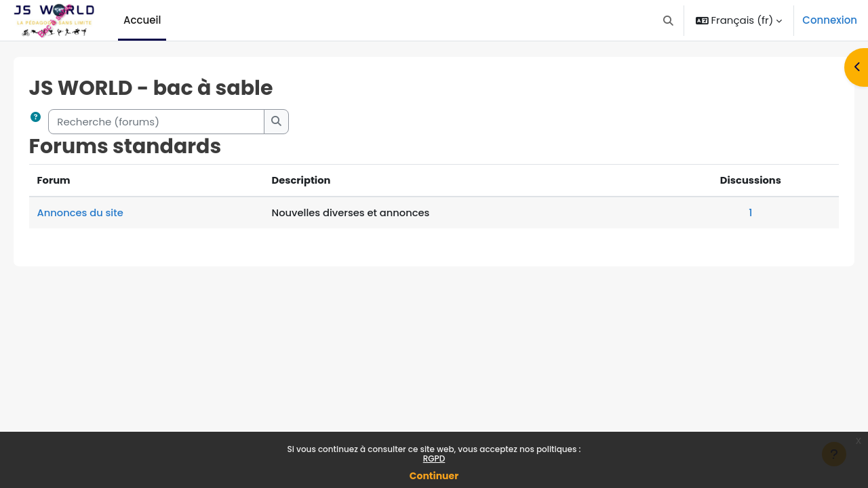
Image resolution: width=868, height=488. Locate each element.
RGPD (434, 459)
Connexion (830, 20)
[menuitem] (172, 20)
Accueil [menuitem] (142, 20)
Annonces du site (100, 212)
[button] (668, 20)
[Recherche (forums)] (176, 122)
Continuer (434, 476)
